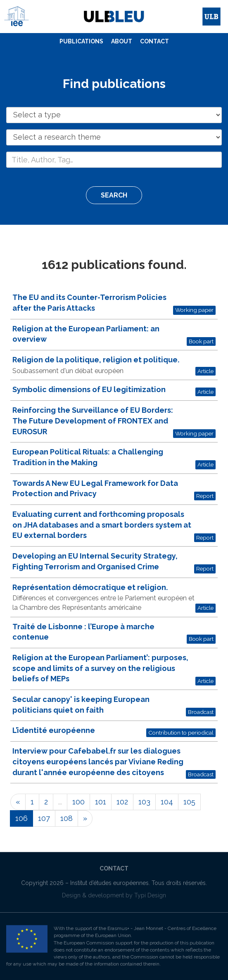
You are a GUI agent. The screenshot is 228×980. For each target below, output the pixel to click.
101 (101, 802)
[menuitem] (81, 42)
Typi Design (150, 895)
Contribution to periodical (181, 733)
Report (205, 496)
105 (189, 802)
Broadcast (201, 712)
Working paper (194, 310)
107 (44, 818)
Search (114, 195)
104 (167, 802)
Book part (201, 341)
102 (122, 802)
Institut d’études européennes (109, 883)
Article (205, 371)
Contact (154, 41)
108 (66, 818)
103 (144, 802)
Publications (81, 41)
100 (78, 802)
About (122, 41)
